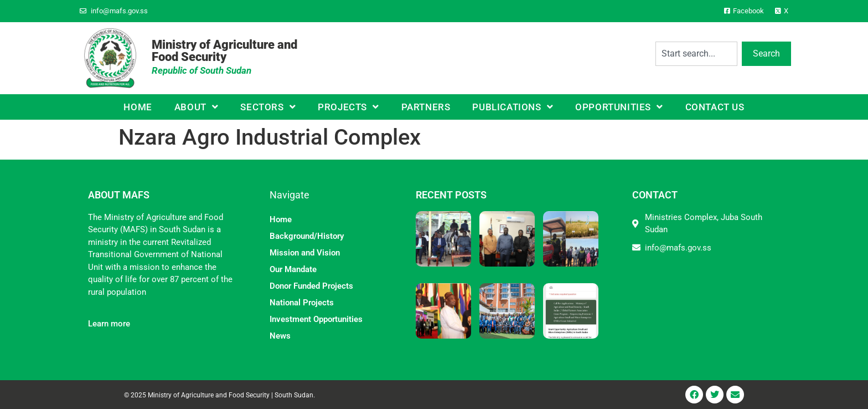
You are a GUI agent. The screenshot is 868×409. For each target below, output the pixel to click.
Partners (426, 107)
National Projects (302, 303)
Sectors (268, 107)
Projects (348, 107)
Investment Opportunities (316, 319)
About (197, 107)
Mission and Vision (305, 253)
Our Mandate (293, 269)
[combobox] (696, 54)
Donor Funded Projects (311, 286)
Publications (513, 107)
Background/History (307, 236)
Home (138, 107)
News (280, 336)
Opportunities (619, 107)
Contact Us (715, 107)
